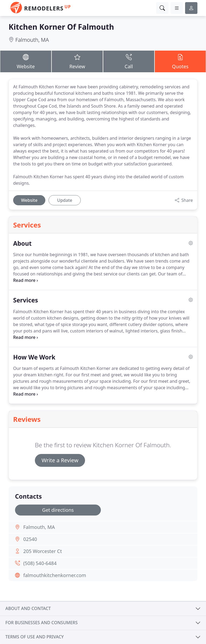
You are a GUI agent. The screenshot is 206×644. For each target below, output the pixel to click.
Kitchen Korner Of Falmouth (61, 27)
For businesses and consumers (41, 623)
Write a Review (60, 460)
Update (65, 200)
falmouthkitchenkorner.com (55, 575)
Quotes (180, 61)
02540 (30, 539)
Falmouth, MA (32, 40)
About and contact (28, 608)
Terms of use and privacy (35, 637)
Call (129, 61)
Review (77, 61)
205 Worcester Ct (43, 551)
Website (26, 61)
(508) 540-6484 (40, 563)
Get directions (58, 510)
